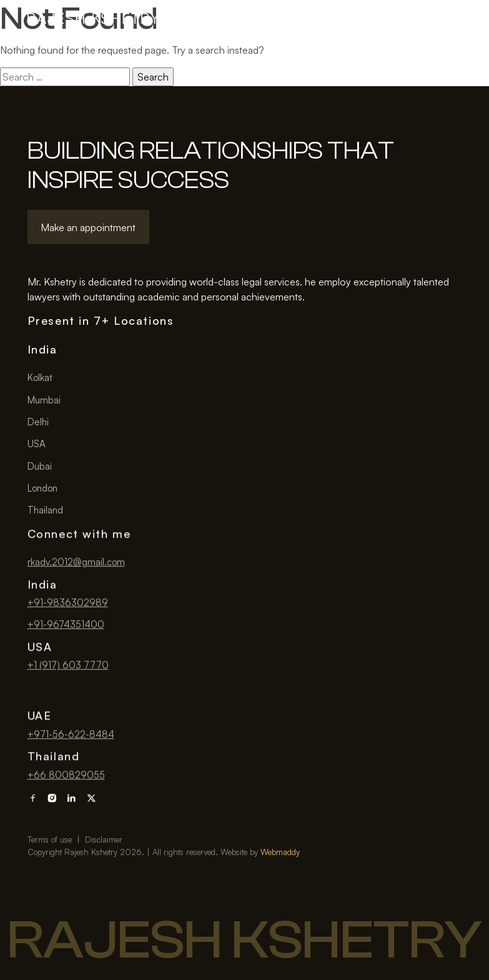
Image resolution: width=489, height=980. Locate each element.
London (42, 488)
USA (37, 444)
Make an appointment (88, 227)
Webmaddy (280, 893)
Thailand (45, 510)
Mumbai (44, 400)
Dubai (40, 466)
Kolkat (40, 378)
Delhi (38, 422)
